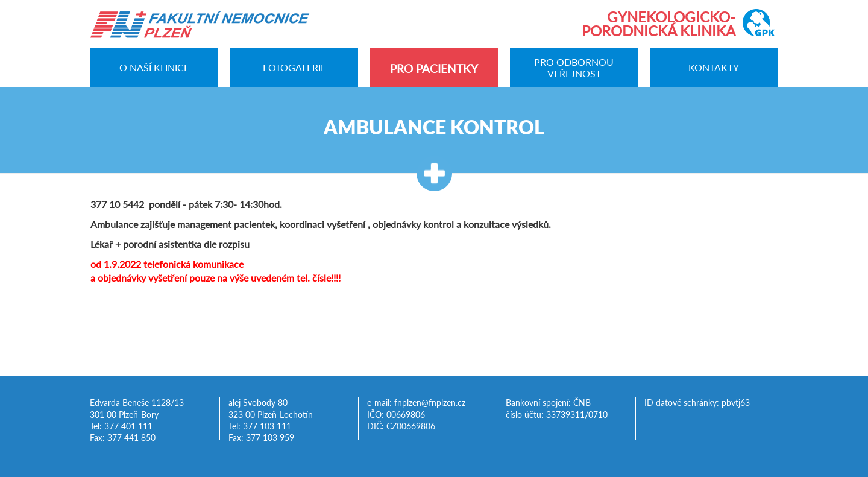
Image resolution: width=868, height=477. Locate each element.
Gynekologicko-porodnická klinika (659, 24)
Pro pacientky (434, 68)
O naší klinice (154, 68)
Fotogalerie (294, 68)
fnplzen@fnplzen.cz (430, 403)
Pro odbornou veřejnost (574, 68)
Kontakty (714, 68)
